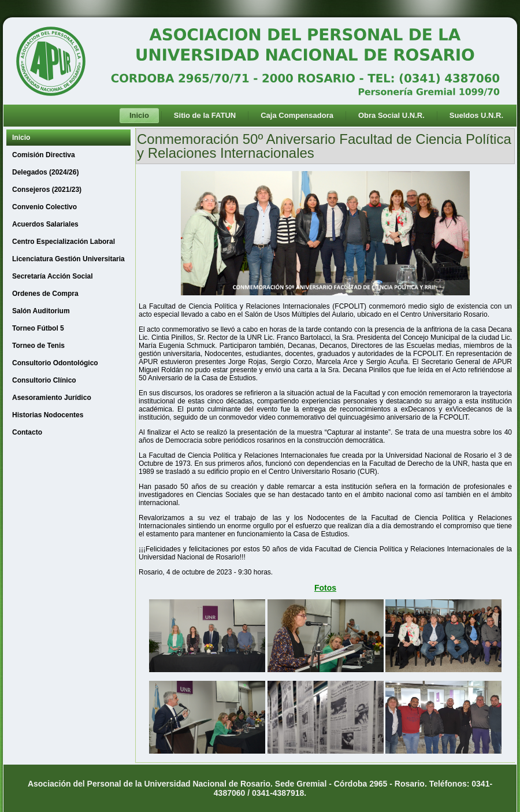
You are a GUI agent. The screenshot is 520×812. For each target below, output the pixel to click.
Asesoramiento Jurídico (52, 398)
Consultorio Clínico (44, 380)
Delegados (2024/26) (45, 172)
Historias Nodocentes (48, 415)
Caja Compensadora (297, 115)
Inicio (139, 115)
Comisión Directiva (44, 155)
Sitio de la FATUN (205, 115)
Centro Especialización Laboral (64, 242)
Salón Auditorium (41, 311)
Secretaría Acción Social (53, 276)
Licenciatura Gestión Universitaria (68, 259)
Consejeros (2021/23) (47, 190)
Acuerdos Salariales (45, 224)
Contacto (27, 432)
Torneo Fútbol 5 (38, 328)
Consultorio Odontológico (55, 363)
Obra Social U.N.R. (391, 115)
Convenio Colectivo (44, 207)
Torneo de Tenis (38, 346)
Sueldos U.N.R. (476, 115)
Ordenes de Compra (45, 294)
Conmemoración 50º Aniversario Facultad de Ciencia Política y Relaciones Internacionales (324, 146)
